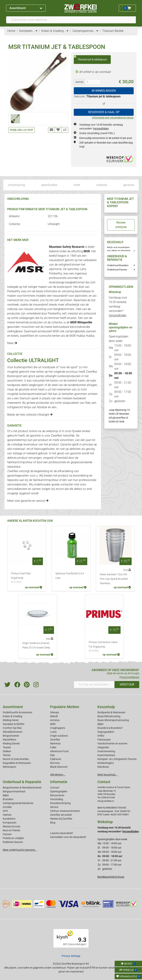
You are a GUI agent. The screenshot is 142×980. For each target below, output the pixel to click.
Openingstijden (59, 791)
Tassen (7, 747)
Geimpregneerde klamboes (18, 803)
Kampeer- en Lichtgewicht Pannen (117, 759)
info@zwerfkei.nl (118, 418)
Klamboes (103, 767)
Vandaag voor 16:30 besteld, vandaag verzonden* (118, 306)
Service (54, 807)
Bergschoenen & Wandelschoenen (22, 788)
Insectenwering (106, 751)
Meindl (54, 716)
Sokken (7, 751)
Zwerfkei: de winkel (61, 815)
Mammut (55, 743)
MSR (53, 724)
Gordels (7, 807)
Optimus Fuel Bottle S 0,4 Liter (70, 576)
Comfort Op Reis (12, 728)
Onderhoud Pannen (117, 270)
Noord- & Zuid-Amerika (16, 759)
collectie (102, 185)
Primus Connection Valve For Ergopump (104, 647)
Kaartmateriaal (106, 755)
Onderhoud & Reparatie (22, 782)
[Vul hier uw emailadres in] (94, 685)
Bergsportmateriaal (14, 791)
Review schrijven (121, 225)
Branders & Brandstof (110, 728)
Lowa (53, 732)
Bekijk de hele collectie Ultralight (30, 415)
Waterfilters (9, 740)
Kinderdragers (106, 763)
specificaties (49, 185)
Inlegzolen (103, 747)
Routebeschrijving (60, 803)
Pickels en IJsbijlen (13, 838)
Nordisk (42, 407)
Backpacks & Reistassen (111, 712)
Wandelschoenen (13, 732)
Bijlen (100, 724)
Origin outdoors (59, 736)
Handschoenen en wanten (112, 743)
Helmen (7, 815)
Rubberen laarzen (13, 842)
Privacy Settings (71, 956)
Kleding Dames (11, 743)
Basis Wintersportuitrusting (113, 720)
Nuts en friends (11, 830)
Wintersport (10, 767)
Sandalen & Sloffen (14, 724)
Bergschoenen (11, 736)
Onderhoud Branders (118, 265)
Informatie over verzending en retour (113, 118)
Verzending (57, 799)
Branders (8, 799)
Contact (55, 788)
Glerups (55, 712)
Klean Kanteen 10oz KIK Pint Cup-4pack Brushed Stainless (114, 579)
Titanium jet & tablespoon (90, 58)
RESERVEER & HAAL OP (104, 112)
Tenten (7, 755)
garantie (129, 185)
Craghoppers (58, 728)
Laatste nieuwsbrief (61, 833)
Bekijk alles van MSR (22, 130)
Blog (53, 823)
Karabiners (9, 819)
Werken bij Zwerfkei (61, 819)
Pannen (7, 834)
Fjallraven (56, 759)
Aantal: (80, 82)
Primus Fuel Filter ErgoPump (27, 578)
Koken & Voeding (12, 716)
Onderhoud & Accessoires (17, 712)
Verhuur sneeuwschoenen (65, 811)
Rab (88, 403)
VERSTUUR (127, 684)
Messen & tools (11, 826)
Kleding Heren (11, 720)
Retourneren (57, 795)
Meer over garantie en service (28, 501)
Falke (53, 747)
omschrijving (16, 185)
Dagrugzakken (106, 732)
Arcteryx (55, 720)
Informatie (59, 782)
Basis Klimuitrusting (109, 716)
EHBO (101, 736)
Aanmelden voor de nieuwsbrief (68, 837)
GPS (5, 811)
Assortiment (26, 8)
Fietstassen (104, 740)
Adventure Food (59, 751)
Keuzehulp (106, 707)
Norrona (55, 763)
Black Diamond (59, 767)
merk (77, 185)
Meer (12, 343)
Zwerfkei (55, 740)
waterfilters (27, 336)
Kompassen (10, 823)
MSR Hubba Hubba (82, 336)
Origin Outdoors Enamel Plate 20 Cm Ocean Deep (36, 645)
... (35, 31)
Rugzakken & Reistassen (17, 763)
